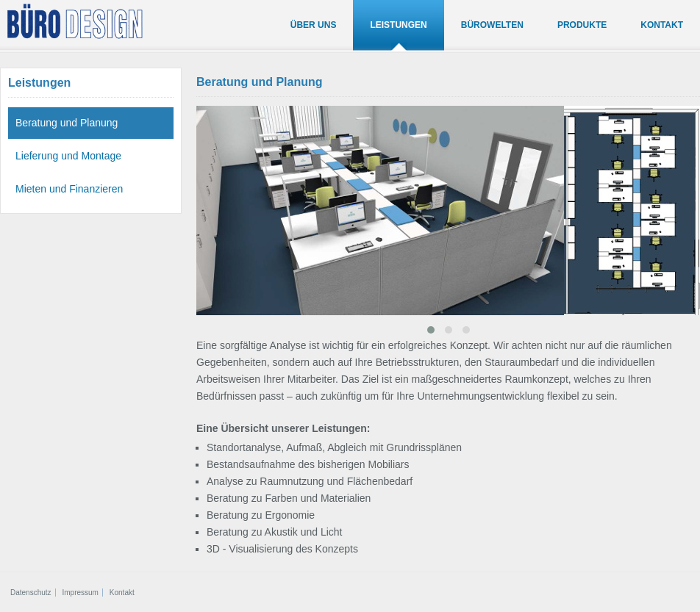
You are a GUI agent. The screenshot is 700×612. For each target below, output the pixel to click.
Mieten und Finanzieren (69, 189)
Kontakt (122, 593)
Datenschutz (31, 593)
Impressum (80, 593)
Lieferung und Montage (68, 156)
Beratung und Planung (67, 123)
